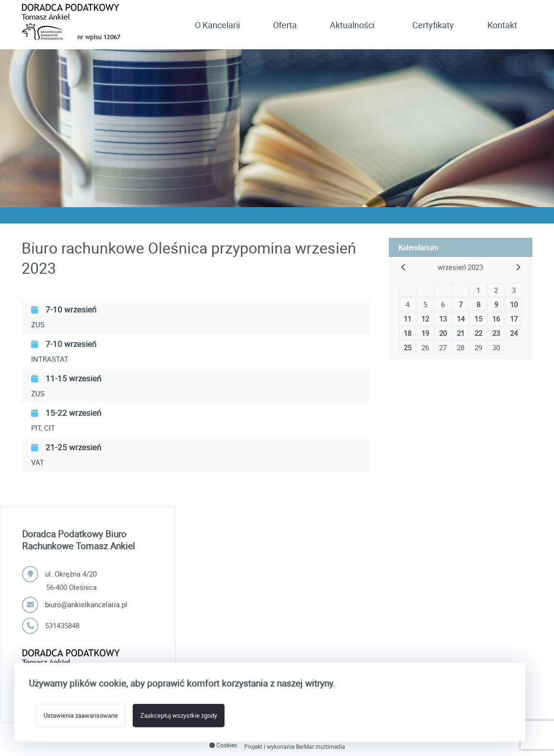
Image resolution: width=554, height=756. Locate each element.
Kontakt (502, 25)
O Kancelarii (217, 25)
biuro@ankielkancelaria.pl (86, 604)
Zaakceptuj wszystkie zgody (179, 716)
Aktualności (352, 25)
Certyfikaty (433, 25)
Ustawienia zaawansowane (81, 716)
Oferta (285, 25)
